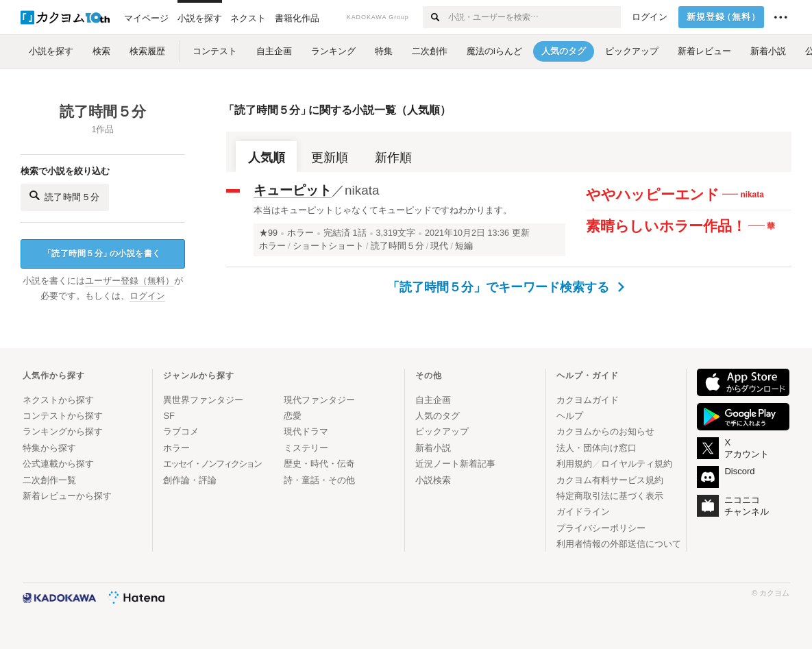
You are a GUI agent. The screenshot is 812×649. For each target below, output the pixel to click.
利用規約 (574, 464)
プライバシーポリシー (601, 528)
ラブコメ (181, 431)
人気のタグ (438, 416)
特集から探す (49, 448)
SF (169, 416)
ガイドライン (583, 512)
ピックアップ (442, 431)
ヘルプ (570, 416)
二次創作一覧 (49, 480)
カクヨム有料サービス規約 (610, 480)
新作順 (393, 158)
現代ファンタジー (319, 400)
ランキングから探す (63, 431)
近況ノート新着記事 (455, 464)
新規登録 (724, 17)
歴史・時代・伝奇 (319, 464)
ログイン (650, 17)
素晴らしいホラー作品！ (666, 226)
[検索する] (435, 17)
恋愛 (293, 416)
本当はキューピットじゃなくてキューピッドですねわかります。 (383, 210)
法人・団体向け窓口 (596, 448)
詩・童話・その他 (319, 480)
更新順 (330, 158)
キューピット (293, 190)
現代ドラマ (306, 431)
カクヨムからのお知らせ (605, 431)
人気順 (267, 158)
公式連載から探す (58, 464)
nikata (362, 190)
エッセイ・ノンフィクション (212, 464)
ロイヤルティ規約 (637, 464)
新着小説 (433, 448)
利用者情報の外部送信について (619, 544)
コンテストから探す (63, 416)
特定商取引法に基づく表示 (610, 496)
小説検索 (433, 480)
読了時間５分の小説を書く (102, 254)
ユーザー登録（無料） (130, 281)
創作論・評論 (190, 480)
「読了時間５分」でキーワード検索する (506, 287)
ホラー (300, 233)
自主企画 (433, 400)
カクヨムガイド (588, 400)
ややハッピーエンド (653, 194)
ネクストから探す (58, 400)
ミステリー (306, 448)
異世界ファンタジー (203, 400)
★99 (268, 233)
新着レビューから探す (67, 496)
